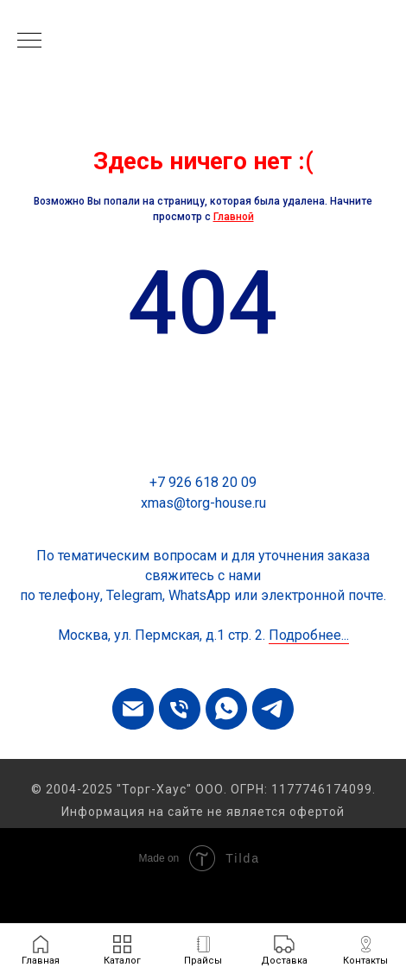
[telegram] (273, 709)
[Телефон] (180, 709)
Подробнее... (309, 635)
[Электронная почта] (133, 709)
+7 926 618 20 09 (203, 482)
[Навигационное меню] (29, 41)
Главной (234, 217)
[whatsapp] (226, 709)
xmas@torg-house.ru (203, 503)
